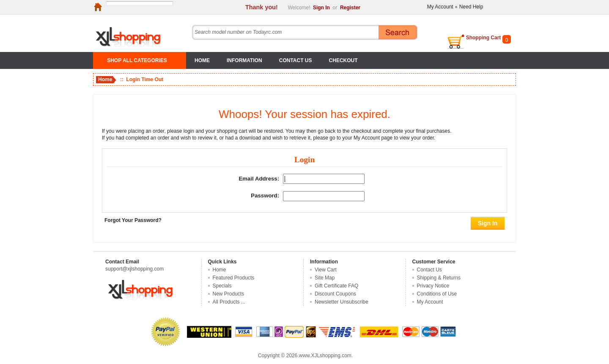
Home (202, 60)
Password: (265, 196)
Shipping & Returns (439, 278)
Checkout (343, 60)
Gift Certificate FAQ (336, 286)
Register (350, 8)
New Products (229, 294)
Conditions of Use (437, 294)
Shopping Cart (484, 38)
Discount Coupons (335, 294)
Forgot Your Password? (133, 220)
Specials (222, 286)
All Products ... (229, 302)
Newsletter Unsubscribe (342, 302)
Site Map (325, 278)
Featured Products (234, 278)
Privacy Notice (433, 286)
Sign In (321, 8)
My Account (440, 7)
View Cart (326, 270)
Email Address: (259, 179)
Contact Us (296, 60)
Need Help (471, 7)
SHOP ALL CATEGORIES (137, 60)
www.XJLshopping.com (325, 356)
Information (244, 60)
